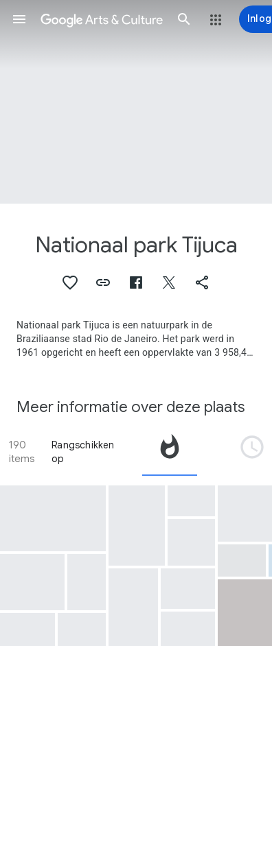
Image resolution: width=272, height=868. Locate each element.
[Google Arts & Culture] (102, 19)
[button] (19, 19)
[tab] (170, 452)
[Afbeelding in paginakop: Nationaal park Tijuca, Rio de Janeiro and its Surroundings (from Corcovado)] (136, 102)
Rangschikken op (83, 452)
